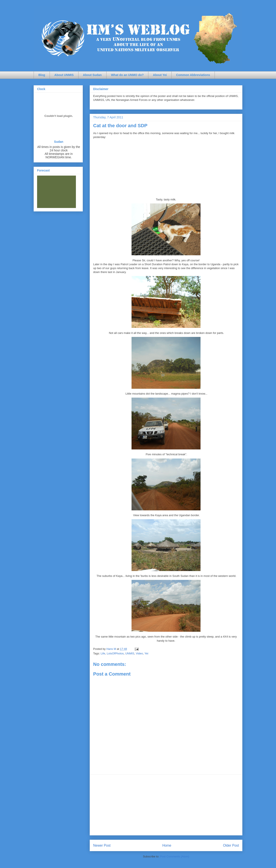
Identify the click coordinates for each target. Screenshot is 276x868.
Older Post (231, 845)
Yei (146, 653)
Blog (42, 75)
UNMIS (130, 653)
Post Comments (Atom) (175, 856)
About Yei (160, 75)
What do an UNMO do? (127, 75)
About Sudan (92, 75)
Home (167, 845)
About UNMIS (64, 75)
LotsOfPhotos (115, 653)
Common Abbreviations (193, 75)
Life (103, 653)
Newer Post (102, 845)
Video (139, 653)
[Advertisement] (166, 805)
